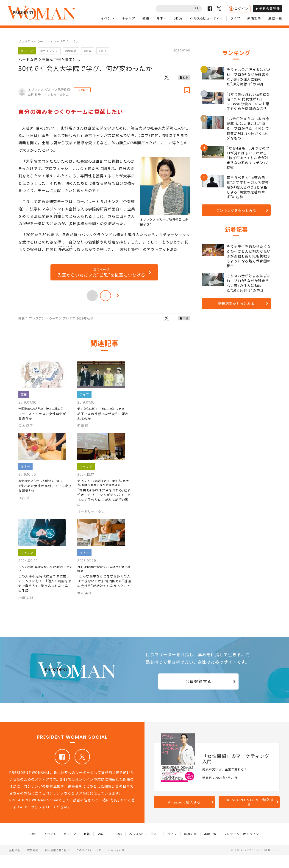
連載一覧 (275, 18)
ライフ (235, 18)
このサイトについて (89, 850)
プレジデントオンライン (241, 834)
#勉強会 (71, 51)
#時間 (88, 51)
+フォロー (82, 90)
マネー (162, 18)
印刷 (186, 78)
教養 (146, 18)
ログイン (239, 9)
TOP (33, 834)
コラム (74, 41)
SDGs (178, 18)
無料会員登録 (267, 8)
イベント (108, 18)
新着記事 (254, 18)
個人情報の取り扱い (57, 850)
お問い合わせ (116, 850)
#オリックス (49, 51)
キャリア (128, 18)
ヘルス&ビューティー (207, 18)
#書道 (103, 51)
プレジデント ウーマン (34, 41)
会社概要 (15, 850)
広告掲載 (33, 850)
